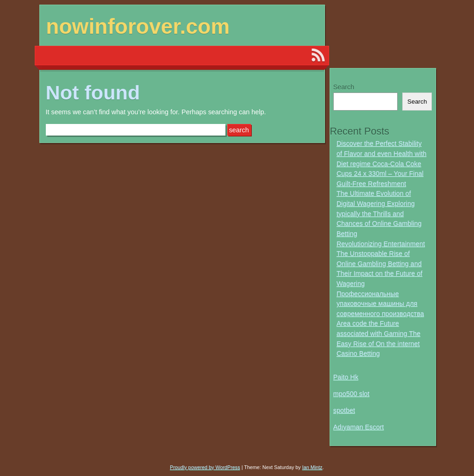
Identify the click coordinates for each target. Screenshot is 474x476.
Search (344, 87)
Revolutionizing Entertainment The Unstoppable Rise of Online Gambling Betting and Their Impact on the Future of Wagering (381, 264)
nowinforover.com (138, 26)
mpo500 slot (351, 394)
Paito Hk (346, 377)
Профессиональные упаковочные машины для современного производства (380, 304)
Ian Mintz (312, 467)
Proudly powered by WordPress (205, 467)
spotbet (344, 410)
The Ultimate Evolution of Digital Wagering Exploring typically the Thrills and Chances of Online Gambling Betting (379, 213)
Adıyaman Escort (359, 427)
